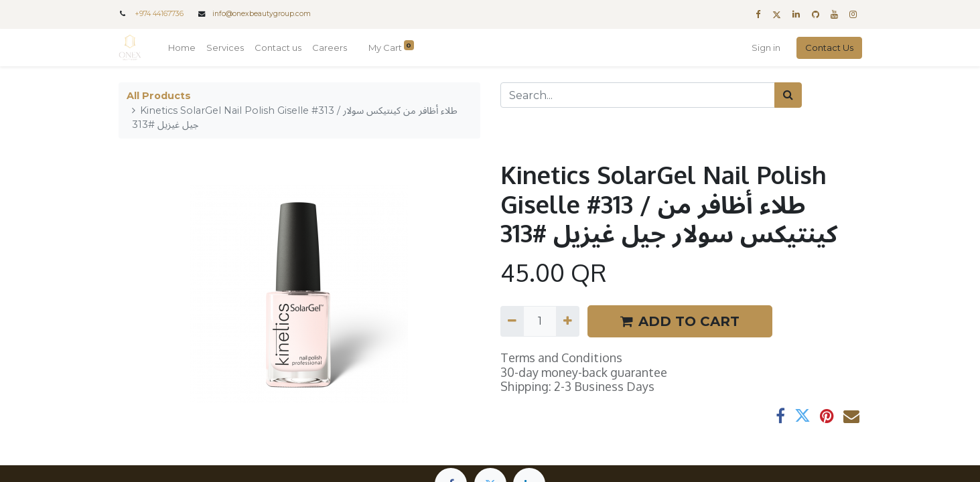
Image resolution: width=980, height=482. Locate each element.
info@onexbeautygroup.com (262, 14)
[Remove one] (512, 321)
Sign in (766, 48)
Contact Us (829, 48)
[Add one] (568, 321)
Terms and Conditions (561, 357)
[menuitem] (182, 48)
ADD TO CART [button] (680, 321)
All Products (159, 96)
